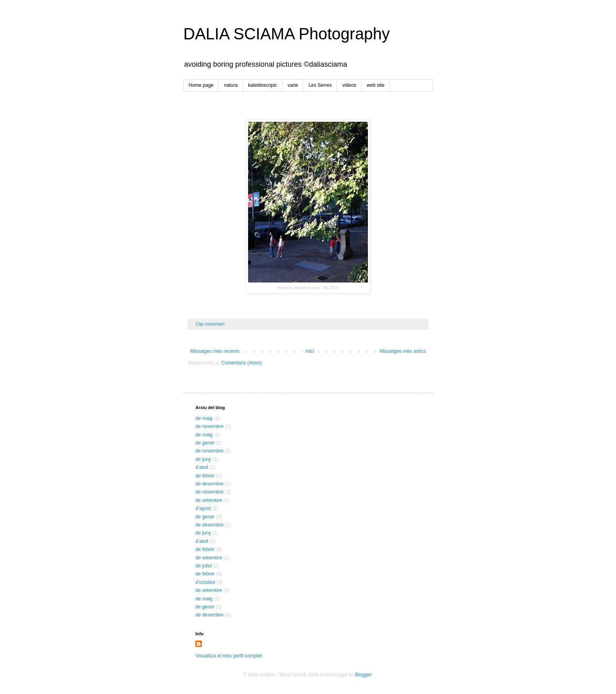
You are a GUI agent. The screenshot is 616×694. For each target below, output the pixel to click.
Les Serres (320, 85)
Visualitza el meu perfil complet (229, 656)
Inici (309, 351)
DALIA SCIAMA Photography (287, 34)
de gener (205, 443)
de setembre (209, 500)
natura (231, 85)
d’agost (203, 508)
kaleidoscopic (263, 85)
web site (376, 85)
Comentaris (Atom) (241, 363)
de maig (204, 418)
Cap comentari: (211, 324)
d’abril (202, 467)
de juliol (204, 566)
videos (349, 85)
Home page (201, 85)
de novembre (209, 426)
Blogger (363, 675)
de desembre (209, 484)
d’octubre (205, 582)
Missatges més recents (215, 351)
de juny (203, 459)
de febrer (205, 476)
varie (293, 85)
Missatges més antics (403, 351)
